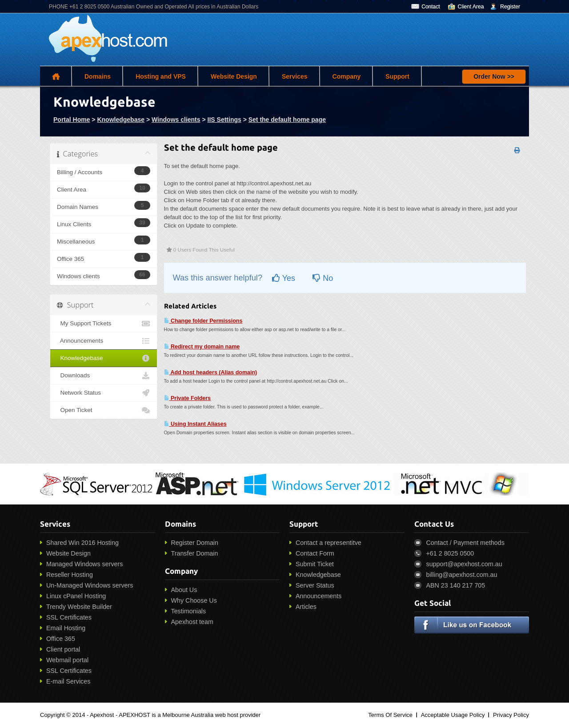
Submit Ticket (315, 564)
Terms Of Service (390, 715)
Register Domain (195, 543)
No (323, 278)
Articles (306, 607)
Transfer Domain (195, 553)
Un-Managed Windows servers (90, 585)
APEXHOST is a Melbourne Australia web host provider (190, 715)
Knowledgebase (121, 120)
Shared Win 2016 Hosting (82, 543)
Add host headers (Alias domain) (211, 372)
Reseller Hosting (70, 575)
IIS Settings (224, 120)
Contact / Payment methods (465, 543)
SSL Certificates (69, 617)
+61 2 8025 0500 (450, 553)
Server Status (315, 585)
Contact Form (315, 553)
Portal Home (72, 120)
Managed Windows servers (84, 564)
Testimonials (189, 611)
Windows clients (176, 120)
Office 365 (61, 639)
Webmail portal (67, 660)
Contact (431, 7)
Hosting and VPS (161, 76)
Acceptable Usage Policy (453, 715)
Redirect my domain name (202, 347)
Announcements (104, 341)
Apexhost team (192, 622)
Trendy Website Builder (79, 607)
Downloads (104, 376)
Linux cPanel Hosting (76, 596)
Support (397, 76)
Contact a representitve (329, 543)
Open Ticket (104, 410)
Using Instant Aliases (195, 424)
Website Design (234, 76)
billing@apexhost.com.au (462, 575)
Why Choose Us (194, 600)
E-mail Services (68, 681)
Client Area (471, 7)
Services (295, 76)
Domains (98, 76)
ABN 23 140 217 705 (456, 585)
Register (510, 7)
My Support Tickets (104, 324)
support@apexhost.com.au (464, 564)
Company (347, 76)
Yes (284, 278)
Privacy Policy (511, 715)
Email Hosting (66, 628)
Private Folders (188, 398)
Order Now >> (494, 76)
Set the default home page (287, 120)
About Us (184, 590)
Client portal (63, 649)
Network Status (104, 393)
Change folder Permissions (203, 321)
